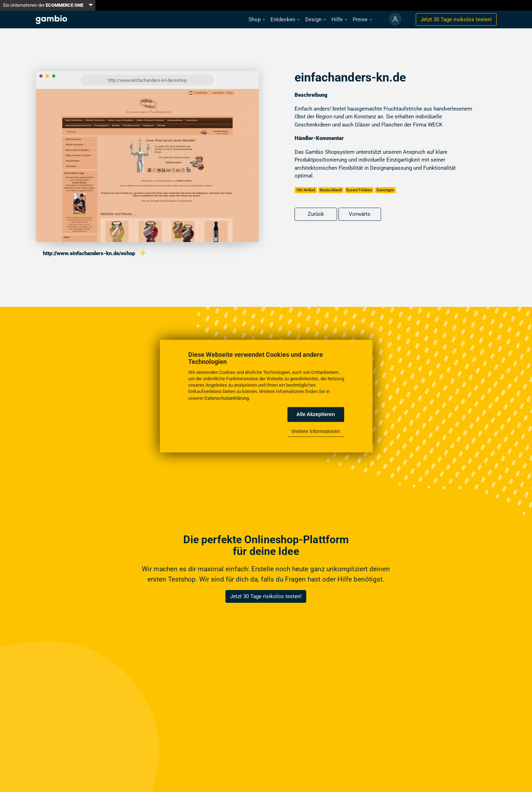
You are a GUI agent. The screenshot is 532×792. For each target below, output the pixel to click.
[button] (257, 20)
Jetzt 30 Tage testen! (456, 19)
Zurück (316, 214)
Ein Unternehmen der (43, 5)
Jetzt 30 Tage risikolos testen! (266, 596)
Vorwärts (360, 214)
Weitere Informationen (316, 431)
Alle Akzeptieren (315, 414)
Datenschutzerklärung (227, 398)
